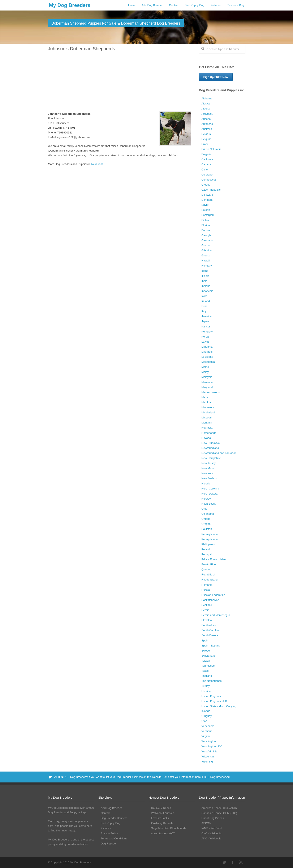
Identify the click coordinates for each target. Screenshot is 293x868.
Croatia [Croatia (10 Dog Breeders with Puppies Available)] (206, 185)
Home (132, 5)
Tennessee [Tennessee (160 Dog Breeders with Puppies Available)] (208, 666)
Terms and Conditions (114, 838)
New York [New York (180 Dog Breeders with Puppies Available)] (207, 473)
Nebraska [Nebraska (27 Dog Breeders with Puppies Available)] (207, 428)
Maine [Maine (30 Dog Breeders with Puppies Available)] (205, 367)
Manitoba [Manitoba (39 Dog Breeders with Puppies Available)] (207, 382)
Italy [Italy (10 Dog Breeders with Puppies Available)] (204, 311)
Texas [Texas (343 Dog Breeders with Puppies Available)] (205, 671)
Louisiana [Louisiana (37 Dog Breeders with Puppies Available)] (207, 357)
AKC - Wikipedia (212, 838)
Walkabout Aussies (163, 813)
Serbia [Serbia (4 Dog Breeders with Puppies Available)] (206, 610)
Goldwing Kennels (162, 823)
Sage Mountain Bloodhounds (169, 828)
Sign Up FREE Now (216, 77)
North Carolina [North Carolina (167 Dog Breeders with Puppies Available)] (210, 489)
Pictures (216, 5)
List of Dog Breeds (213, 818)
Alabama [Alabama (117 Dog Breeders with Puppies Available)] (207, 98)
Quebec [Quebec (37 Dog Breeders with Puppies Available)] (206, 569)
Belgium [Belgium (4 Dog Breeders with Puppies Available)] (206, 139)
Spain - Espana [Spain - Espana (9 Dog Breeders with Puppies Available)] (211, 646)
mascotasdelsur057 (163, 833)
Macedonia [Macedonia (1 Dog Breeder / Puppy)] (208, 362)
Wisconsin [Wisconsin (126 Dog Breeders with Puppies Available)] (208, 757)
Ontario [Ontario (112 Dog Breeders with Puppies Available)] (206, 519)
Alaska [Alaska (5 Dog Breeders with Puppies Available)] (206, 104)
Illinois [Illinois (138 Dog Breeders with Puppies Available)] (205, 276)
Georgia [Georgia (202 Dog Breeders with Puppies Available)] (206, 235)
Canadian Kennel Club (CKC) (219, 813)
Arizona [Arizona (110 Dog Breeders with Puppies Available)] (206, 119)
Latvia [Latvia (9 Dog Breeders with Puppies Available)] (205, 342)
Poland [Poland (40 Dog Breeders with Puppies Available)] (206, 549)
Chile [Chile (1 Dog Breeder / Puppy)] (205, 170)
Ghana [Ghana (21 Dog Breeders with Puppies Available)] (206, 245)
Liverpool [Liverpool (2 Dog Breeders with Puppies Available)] (207, 352)
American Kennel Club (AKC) (219, 808)
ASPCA (206, 823)
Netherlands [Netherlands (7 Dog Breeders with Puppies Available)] (209, 433)
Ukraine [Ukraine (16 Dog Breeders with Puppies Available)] (206, 691)
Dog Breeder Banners (114, 818)
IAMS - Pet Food (212, 828)
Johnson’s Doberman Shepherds (82, 49)
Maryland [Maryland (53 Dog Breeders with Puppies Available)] (207, 387)
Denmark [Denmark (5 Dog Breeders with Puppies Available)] (207, 200)
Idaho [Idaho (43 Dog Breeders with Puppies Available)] (205, 271)
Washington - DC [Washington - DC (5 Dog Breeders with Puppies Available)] (212, 746)
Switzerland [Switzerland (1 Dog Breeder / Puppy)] (209, 656)
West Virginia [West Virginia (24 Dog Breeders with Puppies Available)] (210, 751)
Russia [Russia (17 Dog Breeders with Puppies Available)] (206, 590)
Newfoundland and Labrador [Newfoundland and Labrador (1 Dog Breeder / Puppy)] (219, 453)
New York (97, 164)
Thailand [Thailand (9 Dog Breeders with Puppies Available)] (207, 676)
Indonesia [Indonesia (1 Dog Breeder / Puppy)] (207, 291)
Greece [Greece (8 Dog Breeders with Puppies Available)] (206, 255)
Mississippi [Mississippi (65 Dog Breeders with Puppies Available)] (208, 412)
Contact (174, 5)
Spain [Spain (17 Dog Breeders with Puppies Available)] (205, 640)
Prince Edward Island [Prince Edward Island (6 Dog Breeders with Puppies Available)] (214, 559)
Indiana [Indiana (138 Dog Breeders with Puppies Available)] (206, 286)
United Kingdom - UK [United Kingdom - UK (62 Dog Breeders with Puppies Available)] (214, 701)
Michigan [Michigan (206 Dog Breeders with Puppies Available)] (207, 402)
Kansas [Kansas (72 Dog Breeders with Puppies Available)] (206, 326)
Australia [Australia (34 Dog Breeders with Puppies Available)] (207, 129)
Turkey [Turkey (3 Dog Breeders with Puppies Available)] (206, 686)
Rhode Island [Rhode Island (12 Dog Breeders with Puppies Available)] (210, 580)
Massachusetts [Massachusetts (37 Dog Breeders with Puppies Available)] (211, 392)
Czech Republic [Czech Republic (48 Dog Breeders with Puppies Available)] (211, 190)
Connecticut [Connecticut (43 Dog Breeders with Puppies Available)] (209, 180)
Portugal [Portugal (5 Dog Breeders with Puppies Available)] (207, 554)
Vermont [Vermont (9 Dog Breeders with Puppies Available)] (207, 731)
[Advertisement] (119, 82)
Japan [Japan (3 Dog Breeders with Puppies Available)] (205, 321)
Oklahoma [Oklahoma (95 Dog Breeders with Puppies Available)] (208, 514)
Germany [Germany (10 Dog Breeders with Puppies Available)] (207, 240)
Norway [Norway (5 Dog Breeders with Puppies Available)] (206, 499)
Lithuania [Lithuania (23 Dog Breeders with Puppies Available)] (207, 347)
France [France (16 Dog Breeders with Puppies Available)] (206, 230)
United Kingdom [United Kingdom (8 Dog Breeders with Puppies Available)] (211, 696)
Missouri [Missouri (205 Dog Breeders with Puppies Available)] (207, 418)
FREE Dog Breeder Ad (216, 777)
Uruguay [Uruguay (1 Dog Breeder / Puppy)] (207, 716)
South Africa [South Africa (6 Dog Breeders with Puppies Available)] (209, 625)
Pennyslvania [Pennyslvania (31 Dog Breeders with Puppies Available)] (210, 539)
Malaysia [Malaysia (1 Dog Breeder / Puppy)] (207, 377)
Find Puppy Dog (195, 5)
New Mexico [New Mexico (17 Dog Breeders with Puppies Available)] (209, 468)
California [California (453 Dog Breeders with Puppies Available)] (207, 159)
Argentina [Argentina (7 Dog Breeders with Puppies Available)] (207, 114)
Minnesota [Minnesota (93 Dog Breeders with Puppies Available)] (208, 407)
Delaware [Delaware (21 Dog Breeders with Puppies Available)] (207, 195)
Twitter (224, 862)
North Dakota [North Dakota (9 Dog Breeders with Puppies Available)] (210, 494)
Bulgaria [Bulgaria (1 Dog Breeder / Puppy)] (207, 154)
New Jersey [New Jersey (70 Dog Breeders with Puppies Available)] (209, 463)
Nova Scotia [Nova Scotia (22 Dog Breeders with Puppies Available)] (209, 504)
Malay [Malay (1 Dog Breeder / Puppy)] (205, 372)
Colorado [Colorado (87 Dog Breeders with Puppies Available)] (207, 175)
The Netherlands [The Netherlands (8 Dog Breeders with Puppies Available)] (212, 681)
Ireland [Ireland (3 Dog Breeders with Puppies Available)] (206, 301)
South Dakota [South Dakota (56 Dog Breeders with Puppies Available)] (210, 635)
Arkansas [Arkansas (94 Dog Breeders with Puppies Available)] (207, 124)
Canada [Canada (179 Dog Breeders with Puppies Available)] (206, 164)
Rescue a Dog (235, 5)
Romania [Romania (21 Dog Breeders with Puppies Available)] (207, 585)
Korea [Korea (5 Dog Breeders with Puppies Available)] (205, 337)
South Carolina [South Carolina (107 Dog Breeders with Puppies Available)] (211, 630)
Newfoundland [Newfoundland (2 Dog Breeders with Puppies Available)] (210, 448)
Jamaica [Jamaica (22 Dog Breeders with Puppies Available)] (207, 316)
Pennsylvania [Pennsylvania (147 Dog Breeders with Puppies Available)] (210, 534)
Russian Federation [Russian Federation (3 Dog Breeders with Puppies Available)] (213, 595)
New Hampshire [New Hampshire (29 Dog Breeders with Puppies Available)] (211, 458)
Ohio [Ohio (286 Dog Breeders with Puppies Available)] (204, 509)
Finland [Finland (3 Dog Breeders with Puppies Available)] (206, 220)
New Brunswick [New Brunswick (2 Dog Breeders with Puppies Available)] (211, 443)
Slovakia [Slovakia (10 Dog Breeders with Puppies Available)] (207, 620)
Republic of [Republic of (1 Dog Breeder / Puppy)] (208, 574)
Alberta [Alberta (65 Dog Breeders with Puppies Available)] (206, 109)
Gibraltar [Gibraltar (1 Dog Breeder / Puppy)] (207, 250)
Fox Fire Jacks (160, 818)
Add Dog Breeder (152, 5)
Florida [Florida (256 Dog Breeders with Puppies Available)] (206, 225)
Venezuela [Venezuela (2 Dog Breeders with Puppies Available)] (208, 726)
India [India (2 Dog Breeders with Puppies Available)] (204, 281)
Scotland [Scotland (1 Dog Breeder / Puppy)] (207, 605)
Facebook (233, 862)
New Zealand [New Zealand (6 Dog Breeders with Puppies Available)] (210, 478)
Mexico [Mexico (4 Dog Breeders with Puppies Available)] (206, 397)
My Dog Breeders (70, 5)
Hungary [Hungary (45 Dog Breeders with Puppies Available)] (207, 266)
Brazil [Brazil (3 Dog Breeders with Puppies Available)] (205, 144)
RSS (241, 862)
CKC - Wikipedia (212, 833)
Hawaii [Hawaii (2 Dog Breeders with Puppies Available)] (206, 261)
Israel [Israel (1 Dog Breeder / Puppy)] (205, 306)
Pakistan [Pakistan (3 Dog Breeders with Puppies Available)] (207, 529)
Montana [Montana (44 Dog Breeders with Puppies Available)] (207, 423)
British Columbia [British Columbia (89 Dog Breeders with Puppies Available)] (212, 149)
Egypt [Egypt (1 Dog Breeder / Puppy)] (205, 205)
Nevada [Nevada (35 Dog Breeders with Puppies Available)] (206, 438)
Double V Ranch (161, 808)
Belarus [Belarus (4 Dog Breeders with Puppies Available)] (206, 134)
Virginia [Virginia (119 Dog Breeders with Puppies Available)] (206, 736)
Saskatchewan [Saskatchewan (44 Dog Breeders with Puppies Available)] (210, 600)
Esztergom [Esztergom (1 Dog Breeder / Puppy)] (208, 215)
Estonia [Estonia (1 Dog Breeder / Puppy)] (206, 210)
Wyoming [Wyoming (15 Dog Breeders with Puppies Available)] (207, 762)
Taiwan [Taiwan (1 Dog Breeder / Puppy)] (206, 661)
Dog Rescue (108, 844)
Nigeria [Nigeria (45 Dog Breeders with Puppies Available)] (206, 483)
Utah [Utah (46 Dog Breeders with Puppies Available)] (204, 721)
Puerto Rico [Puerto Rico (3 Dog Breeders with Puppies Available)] (209, 564)
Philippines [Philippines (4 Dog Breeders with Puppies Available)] (208, 544)
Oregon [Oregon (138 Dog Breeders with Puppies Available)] (206, 524)
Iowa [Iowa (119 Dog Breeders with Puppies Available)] (204, 296)
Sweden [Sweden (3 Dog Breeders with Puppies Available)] (206, 651)
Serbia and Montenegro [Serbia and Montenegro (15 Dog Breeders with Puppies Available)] (216, 615)
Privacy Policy (109, 833)
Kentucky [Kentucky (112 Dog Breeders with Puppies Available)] (207, 332)
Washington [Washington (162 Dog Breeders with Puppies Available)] (209, 741)
